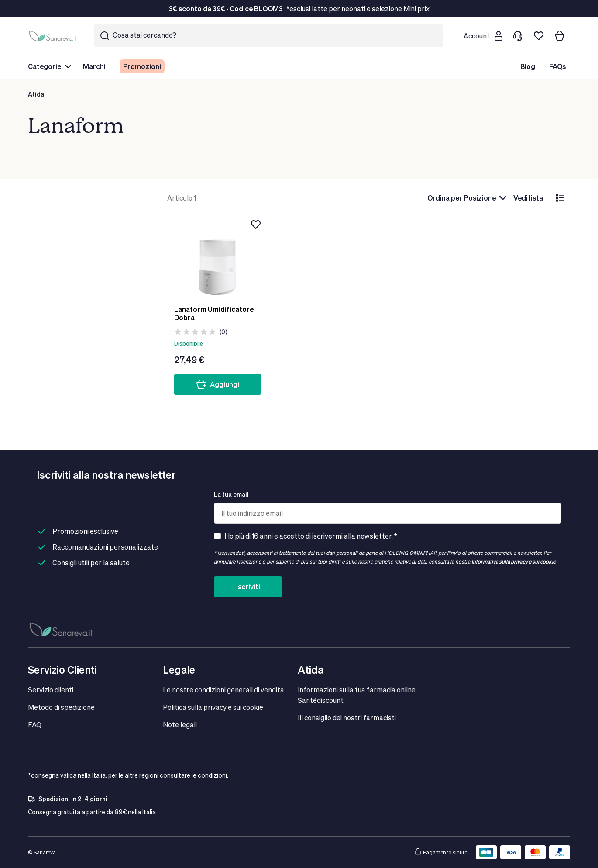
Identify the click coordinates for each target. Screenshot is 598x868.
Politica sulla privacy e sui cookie (213, 707)
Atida (36, 94)
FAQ (35, 724)
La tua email (231, 494)
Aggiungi (218, 384)
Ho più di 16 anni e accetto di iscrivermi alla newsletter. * (311, 536)
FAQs (557, 66)
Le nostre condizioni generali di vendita (223, 690)
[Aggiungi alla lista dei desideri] (256, 225)
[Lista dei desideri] (539, 36)
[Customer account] (483, 36)
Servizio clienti (51, 690)
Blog (528, 66)
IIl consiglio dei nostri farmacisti (347, 718)
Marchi (94, 66)
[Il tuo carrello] (560, 36)
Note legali (180, 724)
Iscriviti (248, 586)
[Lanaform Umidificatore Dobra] (218, 259)
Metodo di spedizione (61, 707)
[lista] (560, 198)
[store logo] (54, 36)
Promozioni (142, 66)
